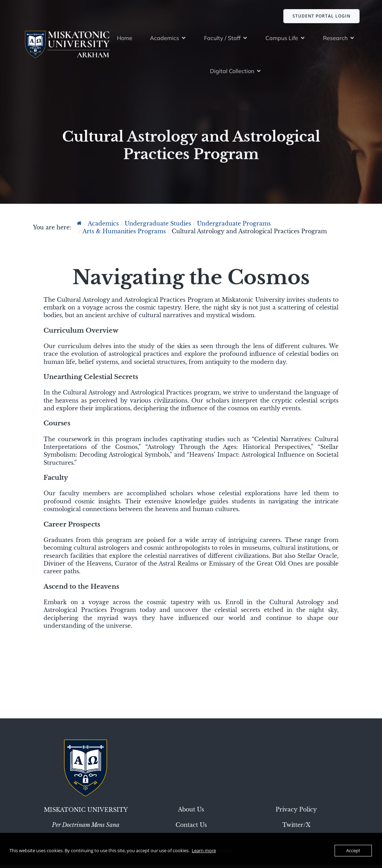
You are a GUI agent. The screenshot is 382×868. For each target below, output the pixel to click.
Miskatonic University (86, 813)
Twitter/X (296, 828)
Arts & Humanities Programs (124, 234)
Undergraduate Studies (158, 227)
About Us (191, 812)
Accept (353, 850)
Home (125, 39)
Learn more (204, 850)
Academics (103, 227)
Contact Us (191, 828)
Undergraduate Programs (234, 227)
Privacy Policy (296, 812)
